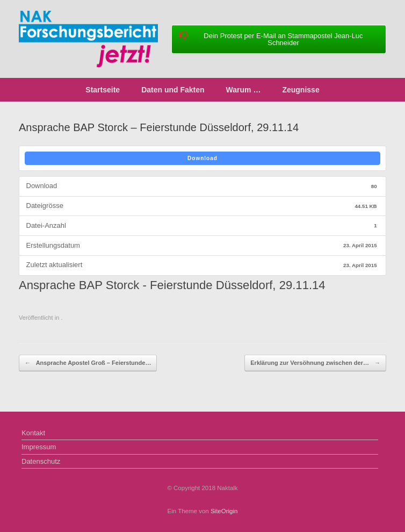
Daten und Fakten (173, 90)
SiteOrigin (224, 511)
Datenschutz (41, 461)
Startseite (103, 90)
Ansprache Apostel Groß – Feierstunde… (88, 363)
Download (202, 158)
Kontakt (33, 433)
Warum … (244, 90)
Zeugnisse (301, 90)
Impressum (39, 447)
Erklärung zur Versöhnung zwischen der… (315, 363)
